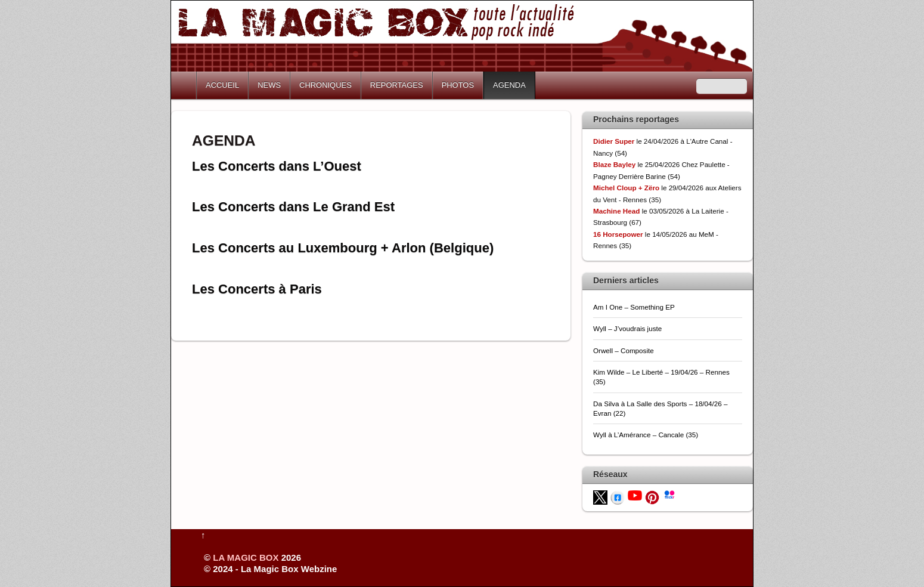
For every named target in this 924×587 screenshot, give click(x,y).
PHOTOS (458, 85)
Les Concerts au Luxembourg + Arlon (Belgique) (343, 248)
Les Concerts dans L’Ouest (277, 166)
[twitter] (600, 497)
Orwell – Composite (624, 350)
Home (185, 85)
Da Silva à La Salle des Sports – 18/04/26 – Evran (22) (661, 408)
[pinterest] (652, 497)
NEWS (269, 85)
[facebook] (618, 497)
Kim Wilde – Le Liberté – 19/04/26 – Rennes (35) (661, 377)
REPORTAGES (397, 85)
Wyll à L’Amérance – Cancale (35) (646, 435)
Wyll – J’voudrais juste (627, 328)
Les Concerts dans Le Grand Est (293, 207)
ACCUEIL (222, 85)
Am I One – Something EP (634, 307)
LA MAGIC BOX (246, 557)
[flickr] (669, 494)
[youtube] (635, 495)
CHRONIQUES (325, 85)
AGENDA (509, 85)
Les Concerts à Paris (257, 289)
